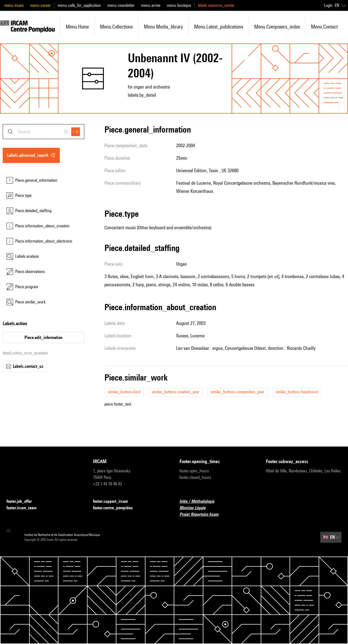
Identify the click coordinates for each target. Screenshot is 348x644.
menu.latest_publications (219, 27)
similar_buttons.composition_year (237, 392)
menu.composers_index (277, 27)
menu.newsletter (121, 5)
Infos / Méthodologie (200, 502)
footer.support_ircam (114, 502)
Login (328, 5)
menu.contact (324, 27)
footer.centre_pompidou (116, 508)
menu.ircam (14, 5)
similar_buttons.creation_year (175, 392)
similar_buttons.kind (124, 392)
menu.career (41, 5)
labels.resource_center (216, 5)
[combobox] (43, 132)
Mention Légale (196, 508)
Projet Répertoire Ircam (202, 515)
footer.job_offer (22, 502)
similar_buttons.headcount (297, 392)
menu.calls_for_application (79, 5)
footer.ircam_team (25, 508)
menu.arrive (151, 5)
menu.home (77, 27)
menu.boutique (179, 5)
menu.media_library (163, 27)
